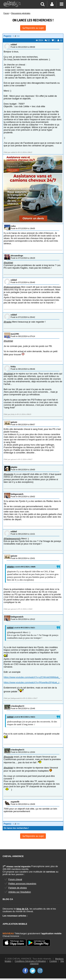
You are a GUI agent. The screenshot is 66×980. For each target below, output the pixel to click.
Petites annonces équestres (22, 884)
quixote (14, 422)
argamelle (15, 802)
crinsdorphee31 (17, 706)
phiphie (14, 467)
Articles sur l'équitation (20, 892)
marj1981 (15, 334)
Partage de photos (18, 888)
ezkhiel (14, 45)
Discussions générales (21, 13)
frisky (13, 367)
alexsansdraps (17, 256)
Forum (6, 13)
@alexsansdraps (12, 287)
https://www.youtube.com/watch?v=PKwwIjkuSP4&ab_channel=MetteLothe (33, 682)
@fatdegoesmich (12, 539)
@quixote (8, 474)
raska (13, 226)
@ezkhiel (8, 263)
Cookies (53, 961)
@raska (8, 322)
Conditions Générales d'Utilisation (30, 961)
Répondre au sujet (33, 28)
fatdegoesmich (17, 494)
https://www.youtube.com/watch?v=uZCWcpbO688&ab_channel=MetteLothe (33, 677)
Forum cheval (15, 879)
